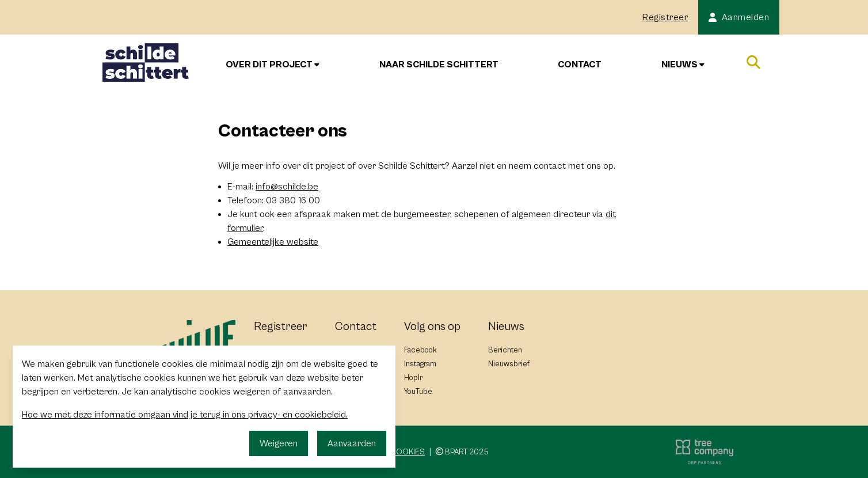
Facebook (420, 350)
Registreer (665, 17)
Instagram (420, 364)
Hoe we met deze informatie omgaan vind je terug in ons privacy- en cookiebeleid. (185, 415)
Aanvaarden (352, 443)
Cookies (408, 452)
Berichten (505, 350)
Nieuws (683, 65)
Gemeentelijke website (273, 242)
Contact (580, 65)
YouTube (418, 392)
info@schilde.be (287, 187)
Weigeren (279, 443)
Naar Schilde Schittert (439, 65)
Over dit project (273, 65)
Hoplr (413, 378)
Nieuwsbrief (509, 364)
